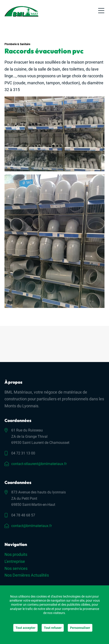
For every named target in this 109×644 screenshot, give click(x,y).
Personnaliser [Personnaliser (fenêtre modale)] (80, 628)
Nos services (16, 568)
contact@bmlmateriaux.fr (32, 526)
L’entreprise (15, 561)
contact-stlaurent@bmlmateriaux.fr (39, 464)
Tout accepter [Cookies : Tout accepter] (25, 628)
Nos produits (16, 554)
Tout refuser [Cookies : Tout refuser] (53, 628)
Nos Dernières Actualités (27, 575)
